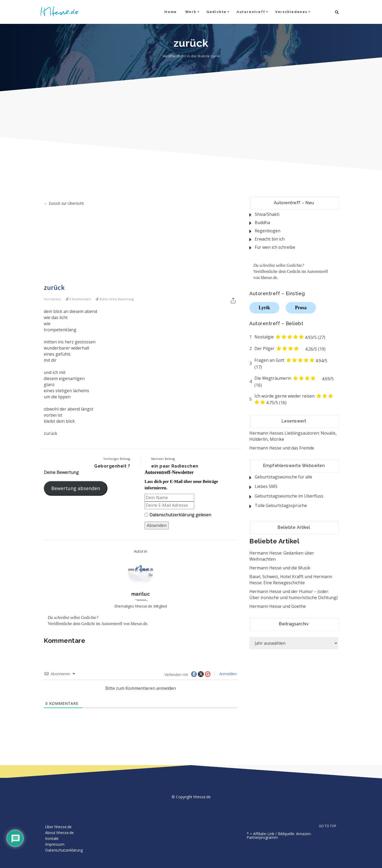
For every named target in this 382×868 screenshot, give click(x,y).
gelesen (178, 515)
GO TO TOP (331, 826)
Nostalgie (264, 337)
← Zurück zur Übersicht (64, 203)
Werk (191, 12)
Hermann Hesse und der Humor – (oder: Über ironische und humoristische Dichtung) (294, 594)
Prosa (301, 308)
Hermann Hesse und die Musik (280, 568)
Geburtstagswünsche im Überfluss (289, 496)
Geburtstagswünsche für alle (283, 477)
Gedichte (216, 12)
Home (171, 12)
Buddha (262, 223)
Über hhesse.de (58, 827)
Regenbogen (268, 231)
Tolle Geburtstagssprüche (281, 505)
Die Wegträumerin (273, 378)
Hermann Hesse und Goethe (278, 606)
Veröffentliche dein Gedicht (71, 624)
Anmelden (227, 674)
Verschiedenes (291, 12)
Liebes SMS (266, 486)
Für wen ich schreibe (275, 247)
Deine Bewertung (61, 472)
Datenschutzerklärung (172, 515)
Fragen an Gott (269, 360)
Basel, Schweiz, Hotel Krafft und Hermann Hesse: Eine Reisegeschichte (291, 580)
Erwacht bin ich (270, 239)
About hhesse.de (59, 833)
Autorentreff (251, 12)
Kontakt (52, 838)
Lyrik (216, 56)
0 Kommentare (80, 299)
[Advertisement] (141, 246)
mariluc (56, 299)
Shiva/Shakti (267, 214)
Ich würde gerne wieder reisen (285, 396)
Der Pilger (264, 348)
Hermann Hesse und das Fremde (282, 448)
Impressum (55, 844)
